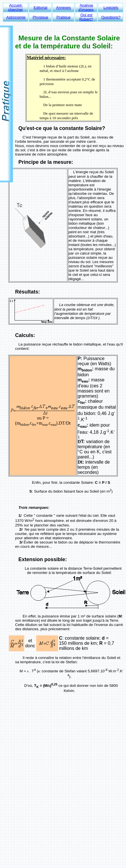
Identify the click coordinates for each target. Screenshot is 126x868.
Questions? (111, 17)
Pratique (64, 17)
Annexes (64, 8)
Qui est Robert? (86, 17)
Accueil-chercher (15, 7)
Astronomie (16, 17)
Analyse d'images (86, 7)
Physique (40, 17)
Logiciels (111, 8)
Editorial (40, 8)
